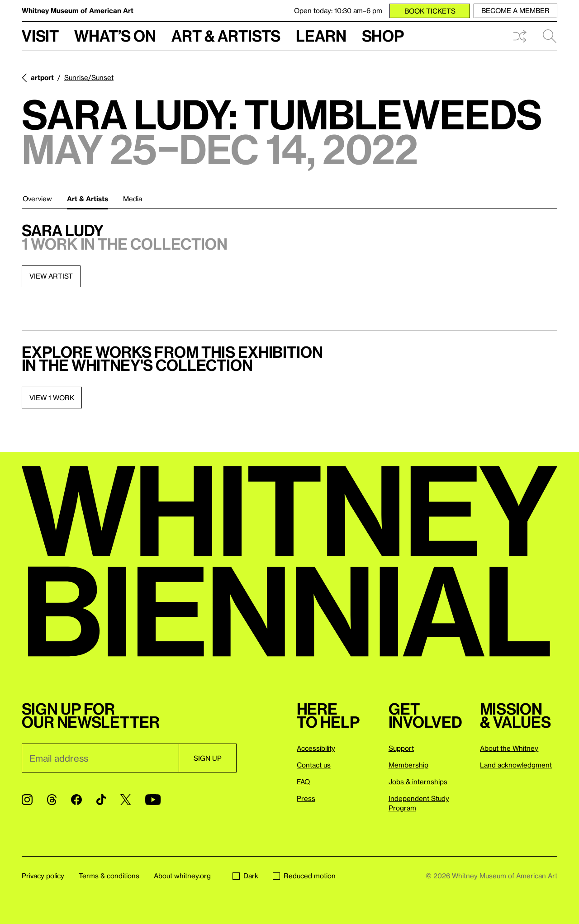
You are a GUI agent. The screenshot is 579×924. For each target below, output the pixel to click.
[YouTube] (153, 800)
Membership (408, 765)
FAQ (303, 782)
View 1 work (52, 398)
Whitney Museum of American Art (78, 10)
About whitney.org (182, 876)
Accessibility (316, 748)
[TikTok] (101, 800)
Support (401, 748)
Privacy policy (43, 876)
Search (550, 36)
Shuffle (520, 36)
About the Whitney (509, 748)
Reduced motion (304, 876)
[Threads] (52, 800)
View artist (51, 276)
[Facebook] (76, 800)
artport (42, 77)
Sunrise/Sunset (89, 77)
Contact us (314, 765)
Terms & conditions (109, 876)
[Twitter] (126, 800)
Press (306, 798)
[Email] (100, 758)
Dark (245, 876)
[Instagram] (27, 800)
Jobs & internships (418, 782)
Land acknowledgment (516, 765)
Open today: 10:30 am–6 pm (338, 10)
